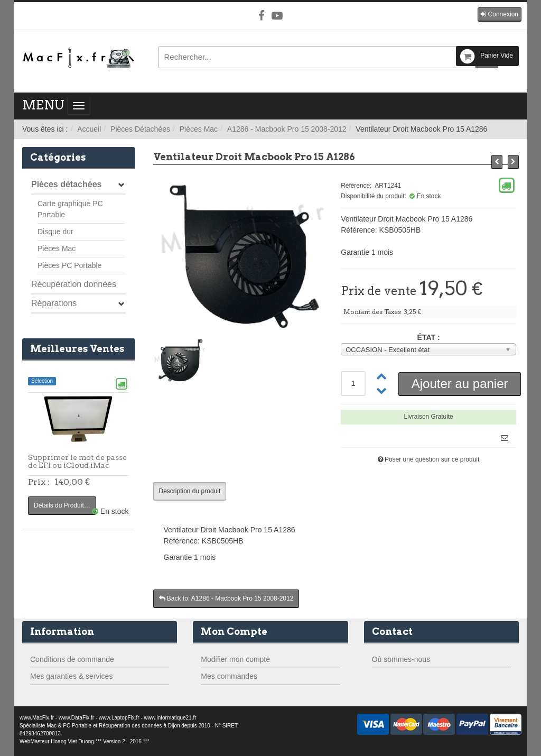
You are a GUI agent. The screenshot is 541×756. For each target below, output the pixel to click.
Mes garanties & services (71, 676)
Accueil (89, 129)
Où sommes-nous (401, 659)
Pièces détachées (66, 184)
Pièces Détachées (140, 129)
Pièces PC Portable (69, 265)
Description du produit (190, 491)
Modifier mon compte (235, 659)
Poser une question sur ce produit (432, 459)
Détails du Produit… (62, 505)
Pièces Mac (199, 129)
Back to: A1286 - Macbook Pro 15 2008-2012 (226, 598)
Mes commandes (229, 676)
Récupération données (74, 284)
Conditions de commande (72, 659)
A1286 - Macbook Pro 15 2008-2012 (287, 129)
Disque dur (55, 232)
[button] (500, 15)
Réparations (54, 303)
